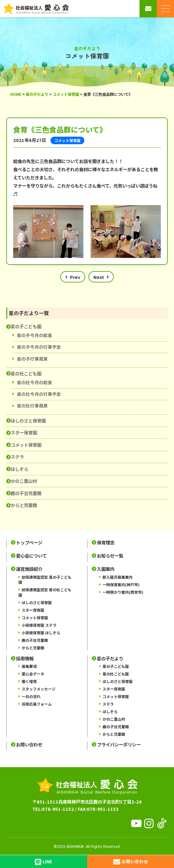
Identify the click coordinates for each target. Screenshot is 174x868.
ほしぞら (19, 469)
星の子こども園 (26, 326)
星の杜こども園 (26, 373)
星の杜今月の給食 (34, 382)
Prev (75, 277)
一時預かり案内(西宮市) (123, 592)
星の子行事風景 (32, 359)
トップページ (29, 543)
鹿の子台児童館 (26, 493)
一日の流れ (31, 696)
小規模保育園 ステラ (39, 625)
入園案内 (106, 569)
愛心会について (31, 556)
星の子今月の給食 (34, 335)
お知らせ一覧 (110, 556)
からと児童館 (24, 505)
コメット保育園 (26, 445)
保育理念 (106, 543)
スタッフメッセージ (39, 689)
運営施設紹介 (29, 569)
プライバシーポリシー (119, 745)
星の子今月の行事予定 (39, 347)
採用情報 (25, 658)
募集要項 (29, 666)
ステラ (17, 457)
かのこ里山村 (24, 481)
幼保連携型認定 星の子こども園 (45, 580)
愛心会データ (33, 674)
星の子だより (110, 658)
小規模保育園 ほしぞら (41, 633)
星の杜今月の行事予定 (39, 394)
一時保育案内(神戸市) (121, 584)
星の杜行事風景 (32, 406)
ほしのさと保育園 (28, 420)
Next (99, 277)
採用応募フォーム (37, 704)
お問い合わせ (29, 745)
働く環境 (29, 681)
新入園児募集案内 (118, 577)
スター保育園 (24, 432)
